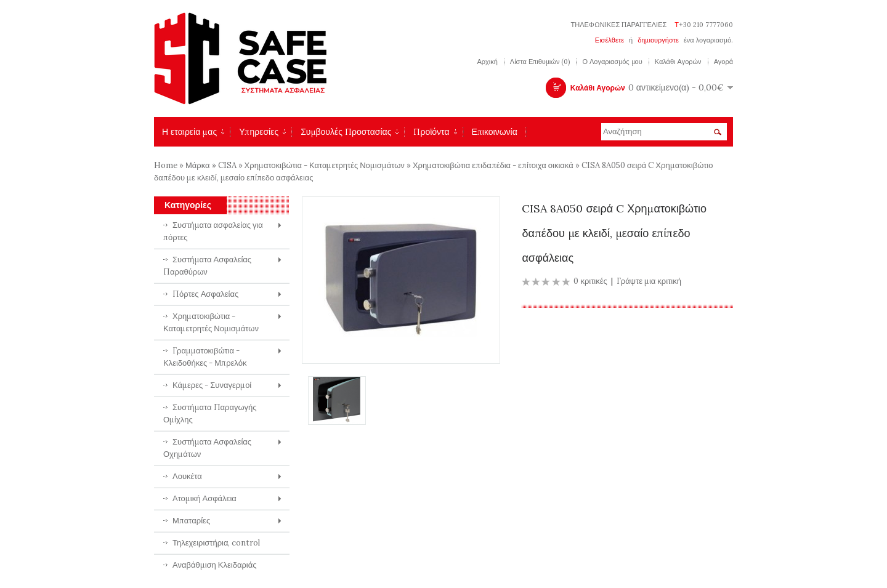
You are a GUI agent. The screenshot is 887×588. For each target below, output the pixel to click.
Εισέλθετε (610, 40)
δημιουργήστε (658, 40)
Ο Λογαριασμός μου (612, 62)
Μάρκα (198, 165)
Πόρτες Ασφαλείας (205, 294)
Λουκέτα (187, 476)
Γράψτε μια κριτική (649, 281)
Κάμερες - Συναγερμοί (212, 385)
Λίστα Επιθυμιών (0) (540, 62)
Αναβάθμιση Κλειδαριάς (215, 565)
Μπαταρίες (191, 521)
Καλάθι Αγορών (678, 62)
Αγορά (723, 62)
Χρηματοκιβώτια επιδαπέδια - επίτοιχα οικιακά (494, 165)
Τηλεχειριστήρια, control (217, 543)
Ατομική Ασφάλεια (205, 498)
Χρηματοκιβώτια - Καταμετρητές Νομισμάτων (325, 165)
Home (166, 165)
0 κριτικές (590, 281)
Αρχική (487, 62)
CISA (228, 165)
